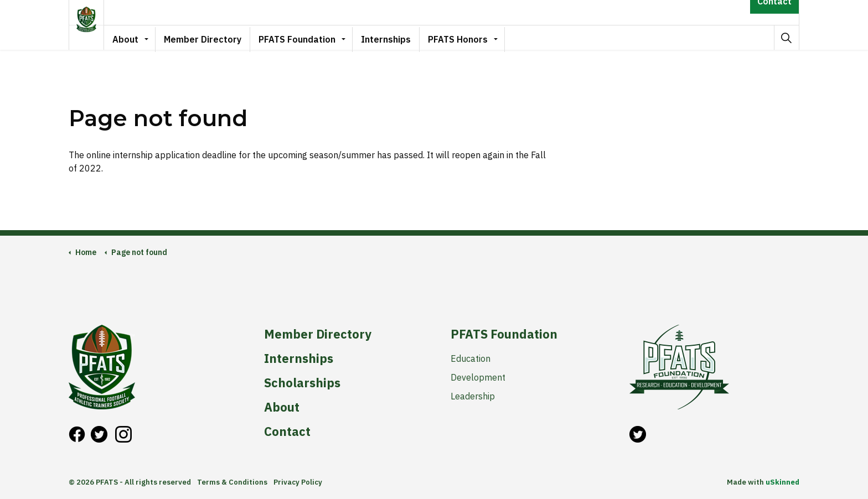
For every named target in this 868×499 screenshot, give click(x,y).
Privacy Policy (298, 482)
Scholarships (302, 383)
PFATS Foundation (310, 37)
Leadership (473, 396)
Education (471, 358)
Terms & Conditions (232, 482)
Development (478, 377)
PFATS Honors (471, 37)
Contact (774, 12)
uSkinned (782, 482)
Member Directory (216, 37)
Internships (399, 37)
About (139, 37)
